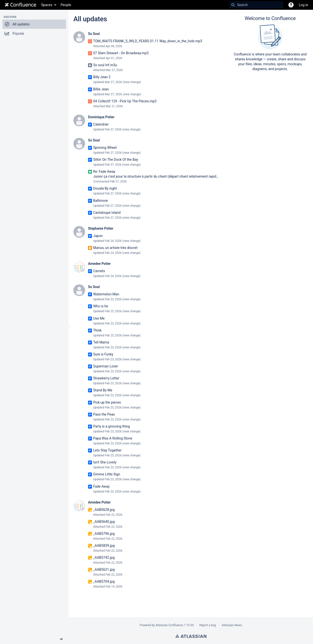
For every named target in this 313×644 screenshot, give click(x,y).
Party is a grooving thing (112, 426)
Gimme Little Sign (107, 474)
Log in (303, 5)
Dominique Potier (101, 117)
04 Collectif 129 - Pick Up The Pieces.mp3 (125, 101)
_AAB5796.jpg (104, 534)
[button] (34, 24)
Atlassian (191, 636)
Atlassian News (232, 625)
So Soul (94, 34)
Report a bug (208, 625)
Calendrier (101, 124)
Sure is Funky (103, 354)
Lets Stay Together (107, 450)
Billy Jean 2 (102, 77)
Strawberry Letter (106, 378)
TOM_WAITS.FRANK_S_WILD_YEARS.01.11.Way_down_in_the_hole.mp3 (148, 41)
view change (132, 82)
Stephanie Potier (101, 228)
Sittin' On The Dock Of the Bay (116, 160)
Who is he (101, 306)
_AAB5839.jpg (104, 546)
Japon (98, 236)
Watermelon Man (106, 294)
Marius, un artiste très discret (115, 248)
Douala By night (105, 188)
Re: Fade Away (104, 172)
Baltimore (101, 201)
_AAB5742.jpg (104, 558)
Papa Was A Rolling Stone (113, 438)
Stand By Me (103, 390)
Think (97, 330)
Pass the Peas (104, 414)
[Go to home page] (21, 5)
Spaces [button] (47, 5)
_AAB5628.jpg (104, 510)
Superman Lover (106, 366)
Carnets (99, 271)
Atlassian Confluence (169, 625)
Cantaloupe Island (107, 213)
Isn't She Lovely (105, 462)
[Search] (233, 5)
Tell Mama (101, 342)
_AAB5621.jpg (104, 569)
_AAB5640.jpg (104, 522)
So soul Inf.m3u (105, 65)
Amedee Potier (99, 264)
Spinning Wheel (105, 148)
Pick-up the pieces (107, 402)
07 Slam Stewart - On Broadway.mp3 (121, 53)
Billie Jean (101, 89)
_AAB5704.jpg (104, 581)
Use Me (99, 318)
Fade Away (101, 486)
